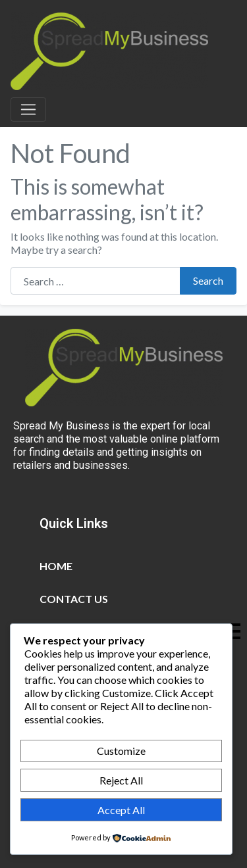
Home (56, 566)
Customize (121, 751)
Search (208, 280)
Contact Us (74, 599)
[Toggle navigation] (28, 110)
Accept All (121, 810)
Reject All (121, 780)
